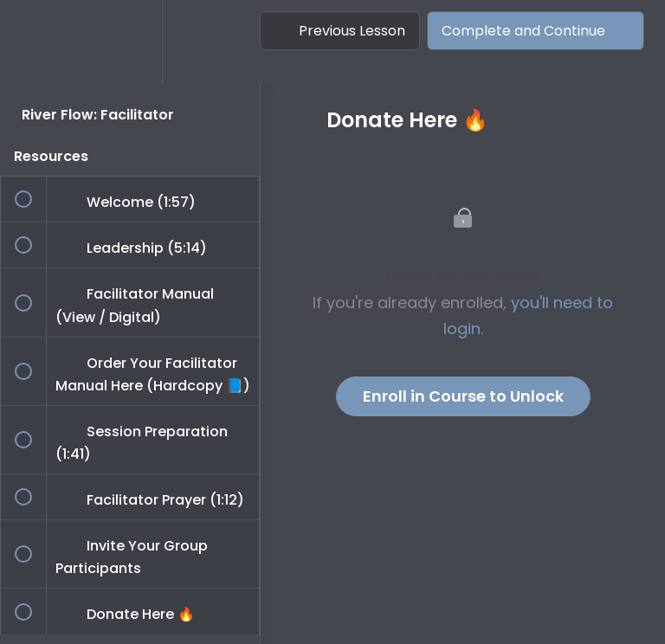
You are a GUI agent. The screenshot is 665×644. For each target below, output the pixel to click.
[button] (32, 41)
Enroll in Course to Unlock (463, 396)
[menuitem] (130, 41)
